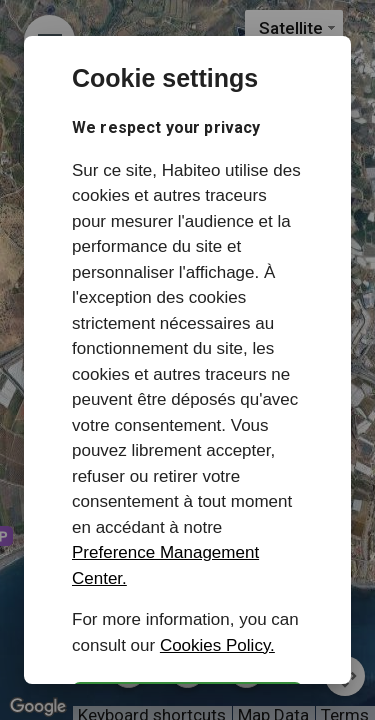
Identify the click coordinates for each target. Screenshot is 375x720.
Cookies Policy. (217, 645)
